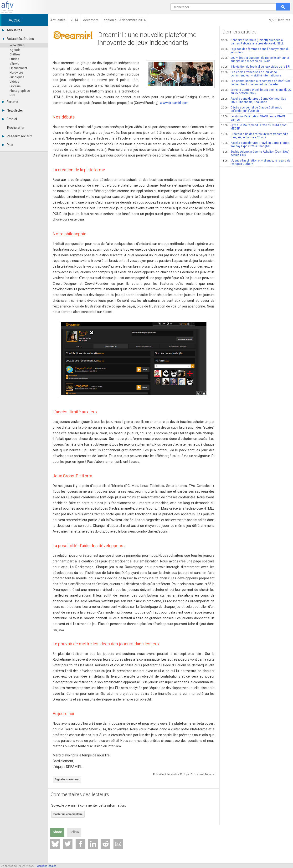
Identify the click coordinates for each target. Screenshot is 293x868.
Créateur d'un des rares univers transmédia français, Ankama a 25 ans (255, 136)
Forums (10, 102)
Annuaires (12, 30)
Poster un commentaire (68, 814)
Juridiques (17, 77)
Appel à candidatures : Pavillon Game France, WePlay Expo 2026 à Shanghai (255, 145)
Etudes (14, 59)
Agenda (15, 50)
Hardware (16, 73)
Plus (8, 145)
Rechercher (16, 128)
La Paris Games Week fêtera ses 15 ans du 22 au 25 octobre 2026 (256, 92)
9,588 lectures (280, 20)
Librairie (15, 86)
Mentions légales (46, 866)
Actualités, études (18, 39)
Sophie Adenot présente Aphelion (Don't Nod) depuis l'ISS (255, 153)
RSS (12, 95)
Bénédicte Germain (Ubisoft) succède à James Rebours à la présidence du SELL (252, 42)
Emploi (10, 119)
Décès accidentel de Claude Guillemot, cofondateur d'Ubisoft (252, 109)
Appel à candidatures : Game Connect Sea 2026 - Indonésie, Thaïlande (254, 100)
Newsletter (13, 110)
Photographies (20, 91)
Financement (18, 68)
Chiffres (15, 54)
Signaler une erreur (67, 779)
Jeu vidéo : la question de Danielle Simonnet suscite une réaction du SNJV (255, 59)
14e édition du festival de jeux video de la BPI (256, 67)
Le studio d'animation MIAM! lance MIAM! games (253, 118)
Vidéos (14, 82)
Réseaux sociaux (17, 136)
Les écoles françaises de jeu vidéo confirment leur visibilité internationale (251, 74)
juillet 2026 (17, 45)
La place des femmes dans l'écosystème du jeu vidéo (255, 51)
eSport (14, 63)
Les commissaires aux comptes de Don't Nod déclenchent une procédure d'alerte (256, 83)
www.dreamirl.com (174, 103)
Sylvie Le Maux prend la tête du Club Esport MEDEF (254, 127)
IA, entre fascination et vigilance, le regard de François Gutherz (256, 162)
